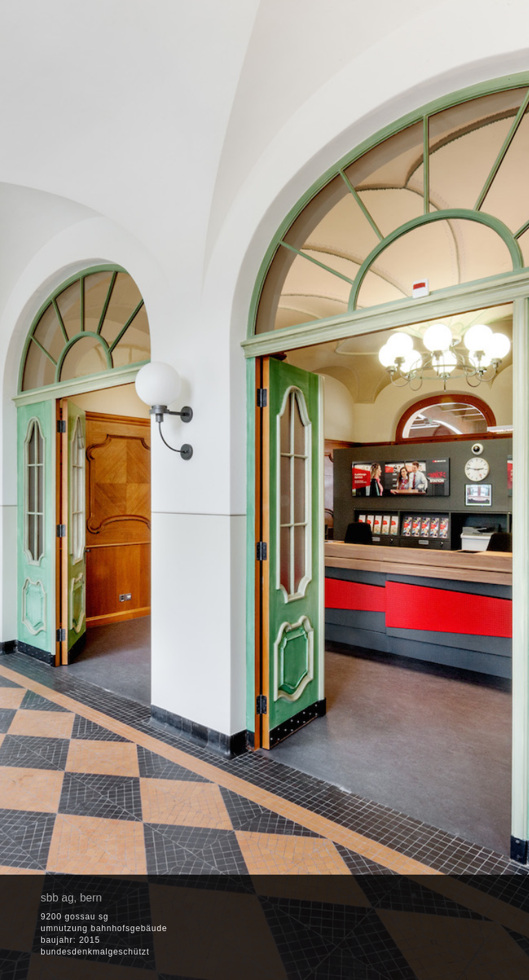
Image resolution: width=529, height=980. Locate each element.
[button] (421, 929)
